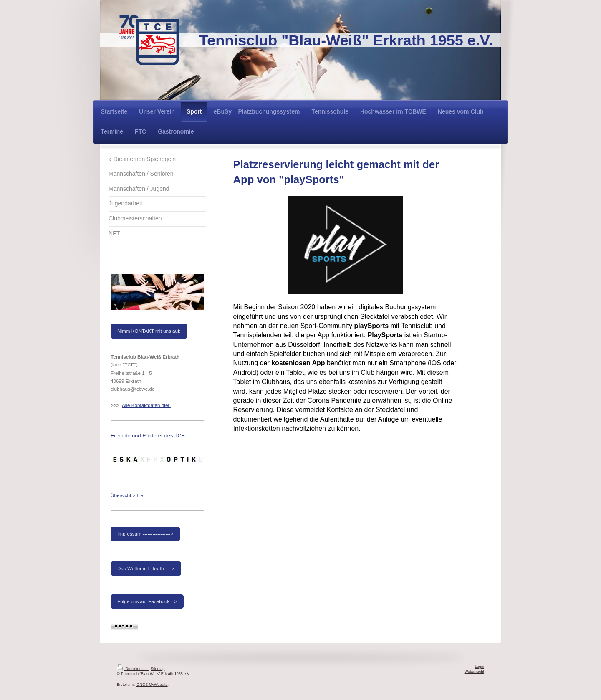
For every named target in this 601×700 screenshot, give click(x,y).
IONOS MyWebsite (152, 685)
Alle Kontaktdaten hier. (146, 405)
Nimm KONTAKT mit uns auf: (149, 331)
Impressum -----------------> (145, 534)
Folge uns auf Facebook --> (147, 601)
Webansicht (474, 672)
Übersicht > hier (128, 495)
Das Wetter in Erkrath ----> (146, 568)
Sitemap (158, 669)
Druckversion (133, 669)
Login (480, 667)
